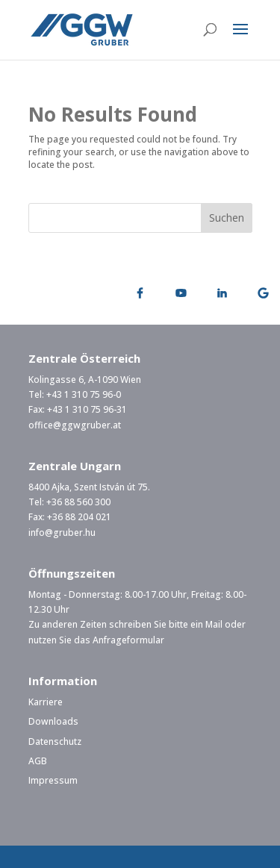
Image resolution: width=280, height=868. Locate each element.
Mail (214, 624)
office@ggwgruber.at (75, 425)
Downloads (53, 721)
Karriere (46, 702)
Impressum (53, 780)
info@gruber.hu (62, 533)
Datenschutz (55, 741)
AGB (38, 761)
